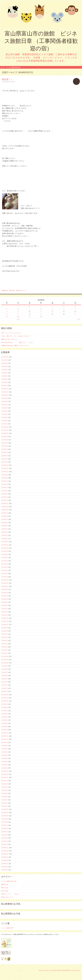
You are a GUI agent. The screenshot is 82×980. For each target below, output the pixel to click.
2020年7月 (4, 443)
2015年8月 (4, 631)
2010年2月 (4, 841)
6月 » (79, 319)
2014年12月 (5, 656)
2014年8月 (4, 669)
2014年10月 (5, 663)
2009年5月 (4, 870)
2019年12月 (5, 465)
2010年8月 (4, 822)
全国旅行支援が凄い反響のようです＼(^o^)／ (15, 346)
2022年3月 (4, 379)
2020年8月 (4, 440)
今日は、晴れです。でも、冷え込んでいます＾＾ (16, 336)
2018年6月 (4, 523)
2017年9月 (4, 551)
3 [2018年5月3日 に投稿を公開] (41, 306)
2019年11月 (5, 468)
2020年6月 (4, 446)
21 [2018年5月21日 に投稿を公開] (7, 314)
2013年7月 (4, 711)
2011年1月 (4, 806)
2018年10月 (5, 510)
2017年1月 (4, 577)
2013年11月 (5, 698)
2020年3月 (4, 456)
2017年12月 (5, 542)
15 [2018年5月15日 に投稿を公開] (18, 311)
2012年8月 (4, 746)
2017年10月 (5, 548)
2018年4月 (4, 529)
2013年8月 (4, 707)
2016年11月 (5, 583)
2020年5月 (4, 449)
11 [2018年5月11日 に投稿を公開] (52, 309)
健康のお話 (5, 290)
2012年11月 (5, 736)
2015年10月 (5, 625)
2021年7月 (4, 405)
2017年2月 (4, 574)
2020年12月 (5, 427)
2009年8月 (5, 860)
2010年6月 (4, 828)
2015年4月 (4, 644)
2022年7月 (4, 366)
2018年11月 (5, 507)
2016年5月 (4, 602)
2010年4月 (4, 835)
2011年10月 (5, 777)
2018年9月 (4, 513)
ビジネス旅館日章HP (7, 928)
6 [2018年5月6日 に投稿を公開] (75, 306)
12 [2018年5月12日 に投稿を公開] (64, 309)
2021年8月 (4, 401)
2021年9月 (4, 398)
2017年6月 (4, 561)
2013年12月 (5, 695)
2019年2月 (4, 497)
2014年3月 (4, 685)
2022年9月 (4, 360)
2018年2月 (4, 535)
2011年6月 (4, 790)
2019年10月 (5, 472)
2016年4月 (4, 605)
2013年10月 (5, 701)
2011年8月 (4, 784)
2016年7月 (4, 596)
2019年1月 (4, 500)
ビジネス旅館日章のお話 (9, 881)
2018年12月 (5, 503)
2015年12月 (5, 618)
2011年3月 (4, 800)
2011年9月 (4, 781)
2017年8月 (4, 554)
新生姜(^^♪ (7, 79)
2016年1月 (4, 615)
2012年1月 (4, 768)
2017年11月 (5, 545)
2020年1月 (4, 462)
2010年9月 (4, 819)
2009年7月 (5, 864)
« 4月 (18, 319)
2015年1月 (4, 653)
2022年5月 (4, 373)
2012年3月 (4, 762)
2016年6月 (4, 599)
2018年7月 (4, 519)
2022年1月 (4, 386)
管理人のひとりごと (21, 290)
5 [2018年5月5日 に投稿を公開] (64, 306)
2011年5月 (4, 793)
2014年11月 (5, 660)
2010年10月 (5, 816)
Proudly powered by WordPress (48, 970)
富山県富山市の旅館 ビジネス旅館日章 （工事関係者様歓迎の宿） (41, 41)
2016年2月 (4, 612)
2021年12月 (5, 389)
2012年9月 (4, 742)
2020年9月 (4, 437)
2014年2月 (4, 688)
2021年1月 (4, 424)
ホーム (3, 67)
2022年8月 (4, 363)
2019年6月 (4, 484)
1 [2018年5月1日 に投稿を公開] (18, 306)
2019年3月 (4, 494)
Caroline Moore (75, 970)
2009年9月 (5, 857)
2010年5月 (4, 832)
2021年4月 (4, 414)
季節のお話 (12, 290)
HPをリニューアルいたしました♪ (11, 333)
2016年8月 (4, 593)
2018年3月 (4, 532)
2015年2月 (4, 650)
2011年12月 (5, 771)
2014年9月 (4, 666)
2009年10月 (5, 854)
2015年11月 (5, 621)
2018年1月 (4, 539)
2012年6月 (4, 752)
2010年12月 (5, 809)
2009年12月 (5, 848)
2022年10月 (5, 357)
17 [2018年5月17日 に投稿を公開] (41, 311)
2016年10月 (5, 586)
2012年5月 (4, 755)
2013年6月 (4, 714)
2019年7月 (4, 481)
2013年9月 (4, 704)
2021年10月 (5, 395)
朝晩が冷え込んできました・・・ (11, 339)
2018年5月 (4, 526)
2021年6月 (4, 408)
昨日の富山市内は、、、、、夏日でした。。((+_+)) (17, 342)
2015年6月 (4, 637)
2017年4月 (4, 567)
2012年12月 (5, 733)
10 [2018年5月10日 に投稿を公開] (41, 309)
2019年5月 (4, 488)
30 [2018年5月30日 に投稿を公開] (30, 317)
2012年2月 (4, 765)
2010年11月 (5, 813)
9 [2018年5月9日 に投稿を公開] (30, 309)
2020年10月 (5, 433)
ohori (13, 82)
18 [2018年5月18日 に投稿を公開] (52, 311)
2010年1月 (4, 844)
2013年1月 (4, 730)
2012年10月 (5, 739)
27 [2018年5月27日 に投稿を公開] (75, 314)
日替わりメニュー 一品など (10, 894)
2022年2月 (4, 382)
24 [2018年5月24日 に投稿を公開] (41, 314)
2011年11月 (5, 774)
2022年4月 (4, 376)
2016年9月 (4, 589)
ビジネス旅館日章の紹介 (13, 67)
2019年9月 (4, 475)
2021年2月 (4, 421)
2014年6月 (4, 676)
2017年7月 (4, 558)
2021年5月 (4, 411)
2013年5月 (4, 717)
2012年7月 (4, 749)
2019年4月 (4, 491)
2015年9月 (4, 628)
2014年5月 (4, 679)
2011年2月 (4, 803)
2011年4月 (4, 797)
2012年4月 (4, 758)
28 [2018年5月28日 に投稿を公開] (7, 317)
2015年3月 (4, 647)
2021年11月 (5, 392)
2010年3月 (4, 838)
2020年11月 (5, 430)
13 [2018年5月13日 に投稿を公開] (75, 309)
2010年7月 (4, 825)
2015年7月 (4, 634)
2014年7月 (4, 672)
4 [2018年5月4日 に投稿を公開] (52, 306)
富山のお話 (5, 891)
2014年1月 (4, 691)
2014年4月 (4, 682)
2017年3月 (4, 570)
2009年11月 (5, 851)
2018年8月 (4, 516)
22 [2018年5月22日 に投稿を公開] (18, 314)
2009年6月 (5, 867)
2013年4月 (4, 720)
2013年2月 (4, 727)
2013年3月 (4, 723)
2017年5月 (4, 564)
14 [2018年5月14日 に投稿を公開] (7, 311)
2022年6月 (4, 370)
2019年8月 (4, 478)
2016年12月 (5, 580)
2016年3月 (4, 609)
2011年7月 (4, 787)
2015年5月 (4, 640)
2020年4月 (4, 452)
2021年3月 (4, 417)
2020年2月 (4, 459)
